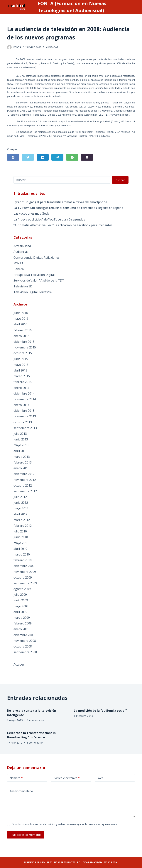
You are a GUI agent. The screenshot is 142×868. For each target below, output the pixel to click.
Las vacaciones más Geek (31, 213)
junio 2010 (21, 537)
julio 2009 (20, 595)
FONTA (18, 263)
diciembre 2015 (24, 342)
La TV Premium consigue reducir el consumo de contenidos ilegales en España (68, 208)
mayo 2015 (21, 365)
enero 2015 (21, 388)
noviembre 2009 (25, 572)
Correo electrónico (67, 778)
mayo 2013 (21, 445)
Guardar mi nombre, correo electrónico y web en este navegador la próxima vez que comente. (65, 824)
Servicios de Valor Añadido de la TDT (39, 280)
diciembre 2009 (24, 566)
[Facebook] (13, 157)
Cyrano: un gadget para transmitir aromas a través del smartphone (60, 202)
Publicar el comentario (26, 835)
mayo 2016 (21, 319)
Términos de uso (34, 862)
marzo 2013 (22, 457)
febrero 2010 (23, 560)
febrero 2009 (23, 623)
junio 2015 (21, 359)
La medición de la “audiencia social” (100, 711)
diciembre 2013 (24, 411)
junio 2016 (21, 313)
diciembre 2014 (24, 393)
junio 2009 (21, 600)
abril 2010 (20, 549)
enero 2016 (21, 336)
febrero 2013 (23, 462)
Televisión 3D (23, 286)
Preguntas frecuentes (61, 862)
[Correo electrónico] (87, 157)
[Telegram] (57, 157)
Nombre (16, 778)
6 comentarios (36, 720)
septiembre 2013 (25, 428)
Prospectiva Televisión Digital (34, 275)
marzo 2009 (22, 618)
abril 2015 (20, 370)
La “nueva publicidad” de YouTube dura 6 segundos (49, 219)
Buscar (120, 180)
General (19, 269)
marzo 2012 (22, 520)
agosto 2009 (22, 589)
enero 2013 (21, 468)
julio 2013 (20, 434)
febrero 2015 (23, 382)
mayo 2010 (21, 543)
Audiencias (52, 47)
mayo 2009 (21, 606)
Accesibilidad (22, 246)
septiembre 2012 (25, 491)
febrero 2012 (23, 526)
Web (101, 778)
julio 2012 (20, 497)
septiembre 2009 (25, 583)
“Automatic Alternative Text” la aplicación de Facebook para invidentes (63, 225)
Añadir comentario (21, 791)
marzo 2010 (22, 554)
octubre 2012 (23, 485)
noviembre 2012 (25, 480)
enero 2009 (21, 629)
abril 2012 (20, 514)
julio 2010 (20, 531)
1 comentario (35, 743)
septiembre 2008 (25, 652)
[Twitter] (28, 157)
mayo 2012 (21, 508)
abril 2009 (20, 612)
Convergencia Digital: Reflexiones (37, 258)
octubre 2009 (23, 577)
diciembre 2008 (24, 635)
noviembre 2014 (25, 399)
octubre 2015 (23, 353)
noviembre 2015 (25, 347)
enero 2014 (21, 405)
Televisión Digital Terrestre (33, 292)
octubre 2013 (23, 422)
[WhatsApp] (72, 157)
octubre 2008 (23, 646)
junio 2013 (21, 439)
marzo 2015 (22, 376)
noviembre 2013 (25, 416)
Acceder (19, 664)
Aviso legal (111, 862)
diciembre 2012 (24, 474)
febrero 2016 (23, 330)
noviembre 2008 (25, 641)
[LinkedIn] (43, 157)
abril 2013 (20, 451)
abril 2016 (20, 324)
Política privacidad (89, 862)
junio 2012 (21, 503)
